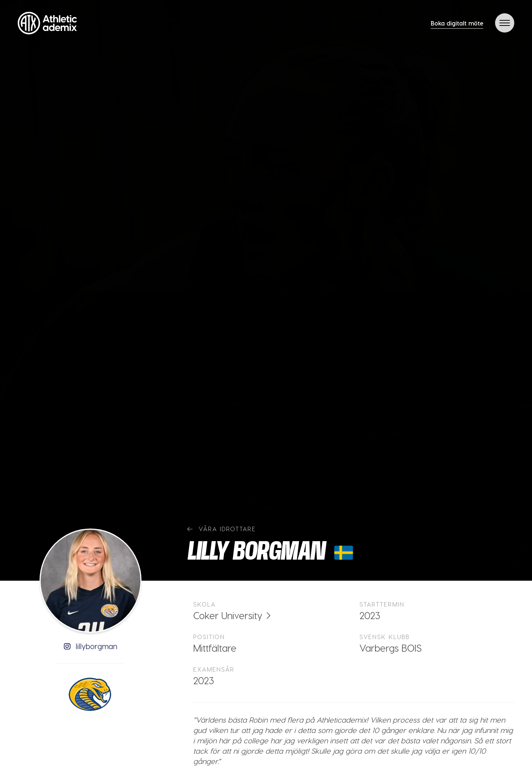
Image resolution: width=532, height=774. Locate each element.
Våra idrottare (222, 529)
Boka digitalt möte (457, 23)
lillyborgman (91, 646)
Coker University (228, 615)
